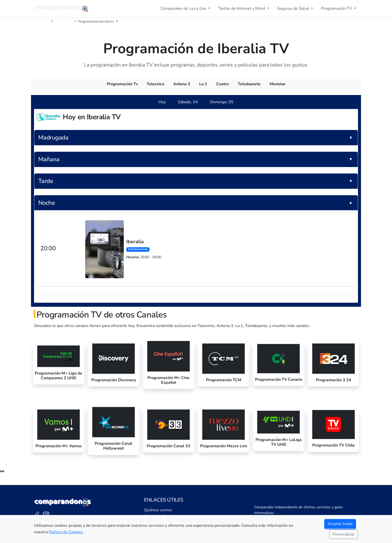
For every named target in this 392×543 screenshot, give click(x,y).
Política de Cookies (66, 532)
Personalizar (344, 534)
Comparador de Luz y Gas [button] (184, 8)
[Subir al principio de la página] (2, 471)
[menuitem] (122, 84)
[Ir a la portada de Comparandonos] (63, 502)
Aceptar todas (340, 524)
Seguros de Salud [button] (294, 8)
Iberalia (135, 242)
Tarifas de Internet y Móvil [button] (242, 8)
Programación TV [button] (337, 8)
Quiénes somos (158, 510)
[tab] (162, 102)
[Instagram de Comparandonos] (46, 514)
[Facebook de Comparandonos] (37, 514)
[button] (196, 138)
